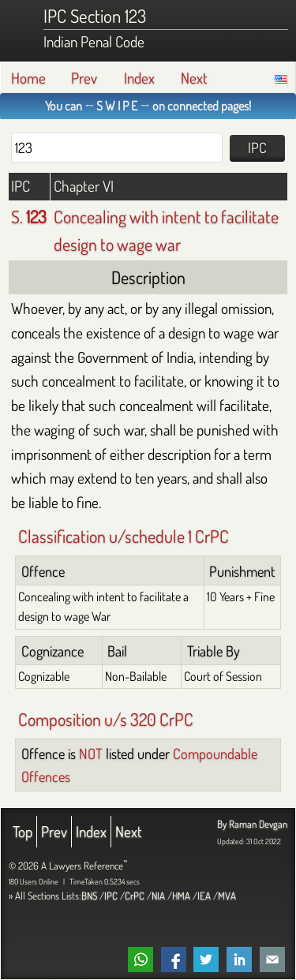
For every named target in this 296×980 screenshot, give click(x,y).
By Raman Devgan (252, 824)
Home (28, 78)
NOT (91, 753)
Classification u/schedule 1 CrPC (124, 536)
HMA (181, 896)
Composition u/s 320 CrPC (106, 719)
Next (194, 78)
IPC (111, 896)
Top (22, 831)
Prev (84, 78)
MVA (227, 896)
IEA (204, 896)
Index (139, 78)
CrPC (135, 896)
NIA (158, 896)
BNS (89, 896)
